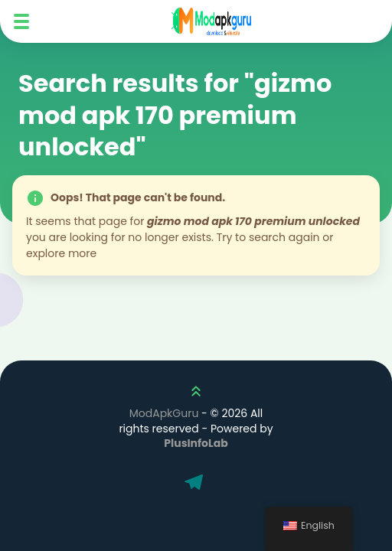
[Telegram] (196, 484)
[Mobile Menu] (21, 21)
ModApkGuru (164, 413)
